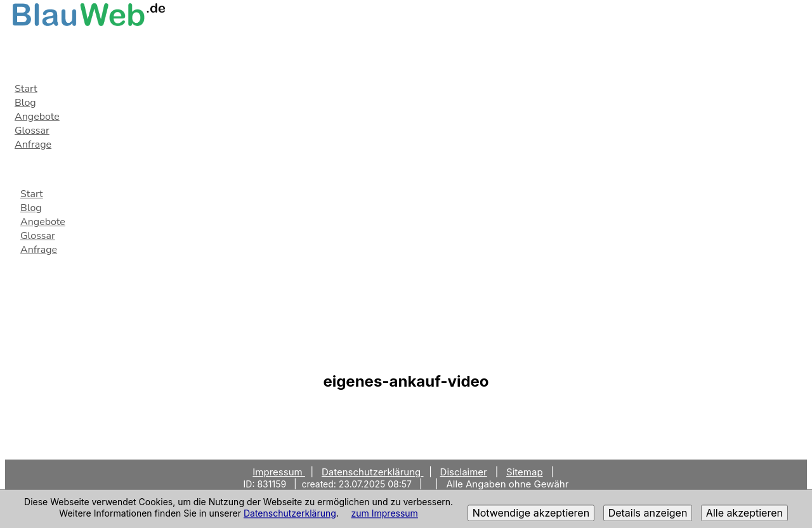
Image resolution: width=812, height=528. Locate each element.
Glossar (32, 131)
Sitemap (525, 472)
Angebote (37, 117)
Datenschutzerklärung (290, 514)
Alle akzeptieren (744, 513)
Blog (25, 103)
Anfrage (33, 145)
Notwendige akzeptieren (531, 513)
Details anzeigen (648, 513)
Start (26, 89)
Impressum (279, 472)
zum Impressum (385, 514)
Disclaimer (464, 472)
